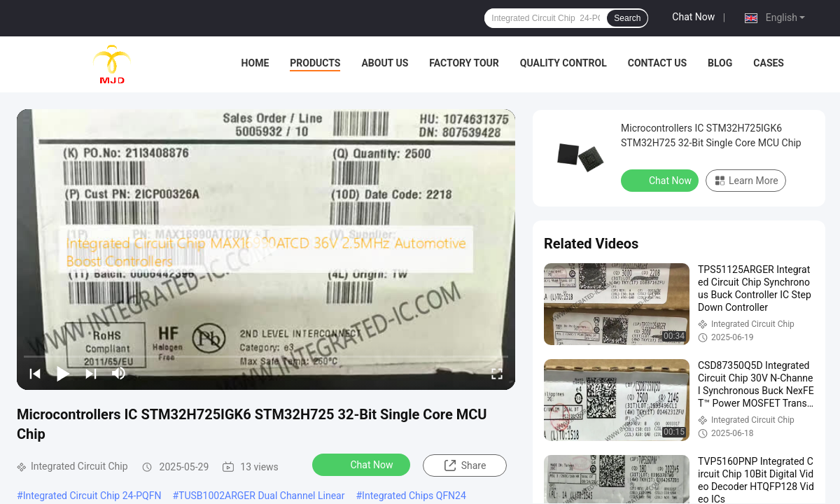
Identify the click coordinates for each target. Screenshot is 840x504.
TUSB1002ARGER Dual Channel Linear (261, 496)
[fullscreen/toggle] (497, 373)
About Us (385, 63)
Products (315, 63)
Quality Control (563, 63)
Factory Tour (464, 63)
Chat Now (693, 17)
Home (255, 63)
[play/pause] (63, 373)
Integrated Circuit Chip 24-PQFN (92, 496)
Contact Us (657, 63)
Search (627, 18)
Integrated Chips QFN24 (414, 496)
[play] (266, 249)
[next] (91, 373)
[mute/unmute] (119, 373)
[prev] (35, 373)
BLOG (720, 63)
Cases (769, 63)
